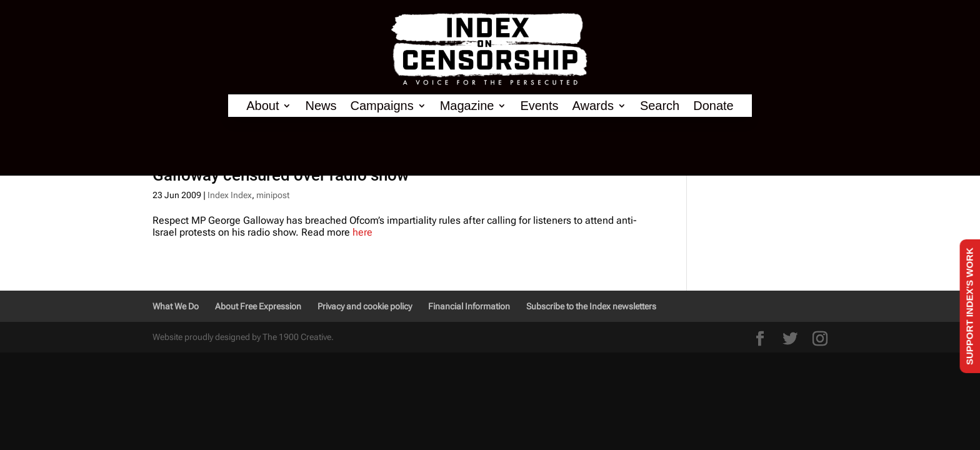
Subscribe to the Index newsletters (591, 306)
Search (660, 106)
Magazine (467, 106)
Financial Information (469, 306)
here (362, 232)
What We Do (176, 306)
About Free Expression (258, 306)
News (321, 106)
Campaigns (382, 106)
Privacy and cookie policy (365, 306)
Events (539, 106)
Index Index (230, 195)
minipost (273, 195)
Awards (593, 106)
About (262, 106)
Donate (713, 106)
